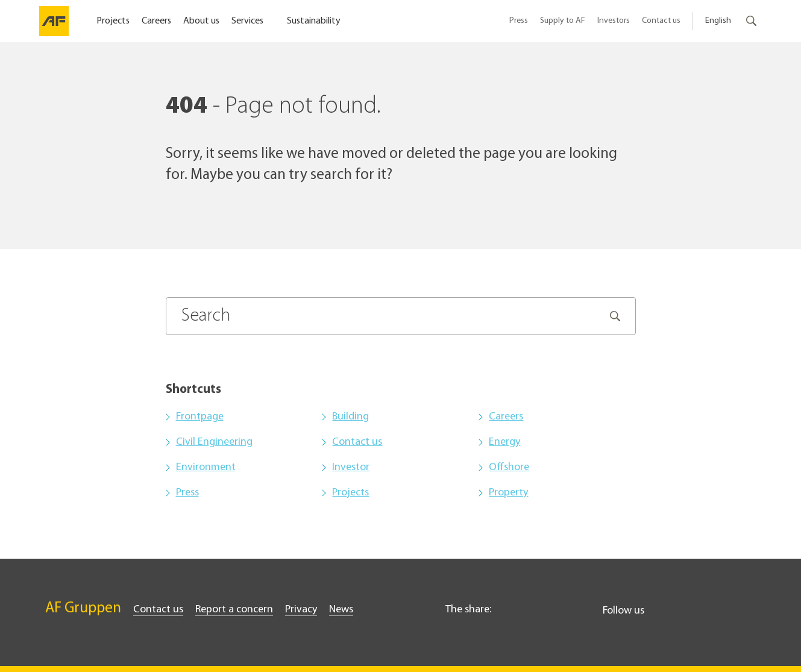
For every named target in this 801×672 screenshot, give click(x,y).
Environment (206, 467)
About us (201, 21)
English (718, 21)
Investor (351, 467)
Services (248, 21)
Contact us (661, 21)
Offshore (509, 467)
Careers (156, 21)
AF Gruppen (83, 608)
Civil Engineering (214, 442)
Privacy (301, 610)
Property (508, 493)
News (341, 610)
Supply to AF (563, 21)
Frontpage (200, 417)
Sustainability (314, 21)
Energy (504, 442)
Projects (113, 21)
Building (350, 417)
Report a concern (234, 610)
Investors (614, 21)
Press (519, 21)
